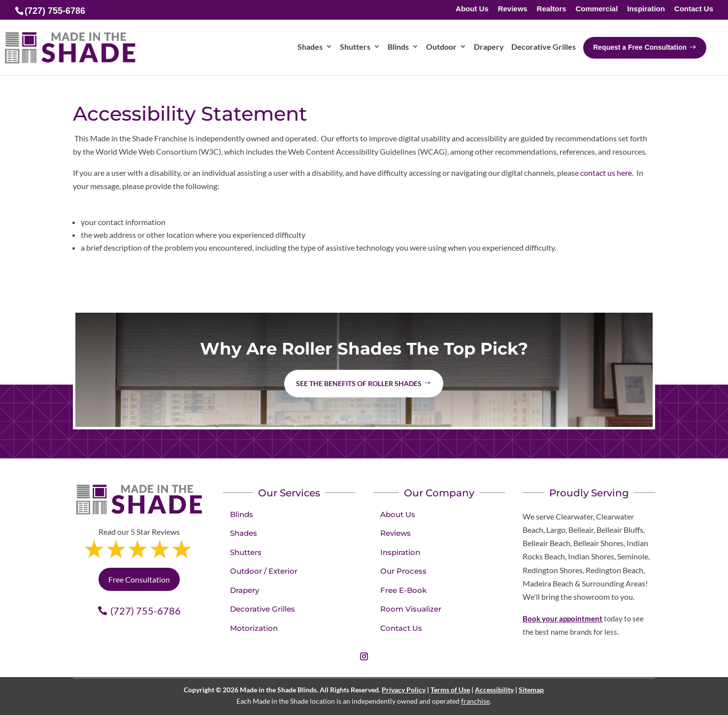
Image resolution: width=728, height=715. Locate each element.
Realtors (552, 9)
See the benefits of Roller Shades (359, 383)
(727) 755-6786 (146, 611)
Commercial (596, 9)
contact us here (606, 173)
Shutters (246, 552)
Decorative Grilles (263, 609)
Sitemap (531, 690)
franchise (475, 701)
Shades (244, 533)
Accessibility (494, 690)
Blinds (242, 514)
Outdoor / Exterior (264, 571)
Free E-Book (403, 590)
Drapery (245, 590)
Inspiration (646, 9)
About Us (472, 9)
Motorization (254, 628)
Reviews (513, 9)
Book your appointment (563, 618)
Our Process (403, 571)
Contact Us (694, 9)
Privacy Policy (404, 690)
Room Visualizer (411, 609)
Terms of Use (450, 690)
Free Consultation (139, 579)
